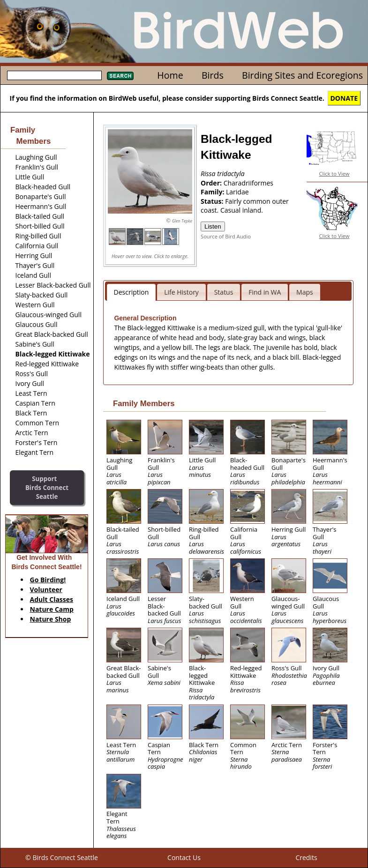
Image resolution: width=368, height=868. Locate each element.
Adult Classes (52, 599)
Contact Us (184, 857)
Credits (306, 857)
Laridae (237, 192)
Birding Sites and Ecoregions (302, 75)
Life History (181, 292)
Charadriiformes (248, 183)
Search (120, 76)
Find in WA (265, 292)
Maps (305, 292)
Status (224, 292)
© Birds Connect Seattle (62, 857)
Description (131, 292)
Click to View (334, 174)
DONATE (344, 98)
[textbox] (54, 75)
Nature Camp (52, 609)
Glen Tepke (182, 221)
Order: (212, 183)
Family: (213, 192)
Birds (213, 75)
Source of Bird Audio (226, 236)
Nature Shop (51, 619)
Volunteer (46, 590)
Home (170, 75)
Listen (213, 226)
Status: (213, 201)
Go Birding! (48, 580)
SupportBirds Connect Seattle (47, 487)
